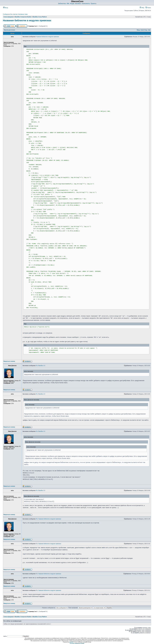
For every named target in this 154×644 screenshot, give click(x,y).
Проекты (93, 4)
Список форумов (9, 17)
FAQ (142, 8)
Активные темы (23, 14)
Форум (72, 4)
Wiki (68, 4)
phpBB (71, 642)
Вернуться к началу (9, 361)
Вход (6, 8)
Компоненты (86, 4)
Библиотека (62, 4)
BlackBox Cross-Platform (40, 17)
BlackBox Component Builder (23, 17)
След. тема (147, 30)
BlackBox (78, 4)
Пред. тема (140, 30)
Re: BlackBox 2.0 (41, 366)
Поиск (148, 8)
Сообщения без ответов (10, 14)
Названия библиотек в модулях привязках (27, 20)
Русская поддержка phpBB (77, 643)
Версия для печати (10, 30)
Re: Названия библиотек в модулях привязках (49, 519)
